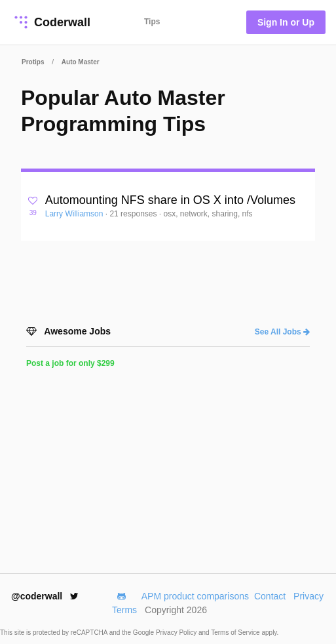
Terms (124, 610)
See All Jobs (282, 332)
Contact (270, 596)
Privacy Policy (177, 633)
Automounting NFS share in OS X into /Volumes (170, 200)
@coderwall (45, 596)
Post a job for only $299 (70, 363)
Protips (33, 62)
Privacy (308, 596)
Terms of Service (236, 633)
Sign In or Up (286, 22)
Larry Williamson (75, 214)
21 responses (134, 214)
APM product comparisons (195, 596)
